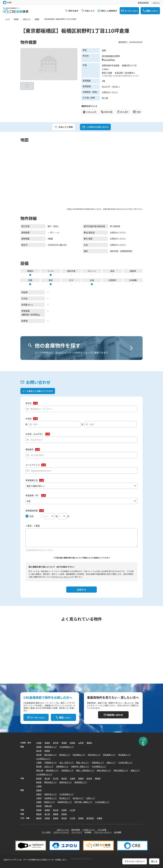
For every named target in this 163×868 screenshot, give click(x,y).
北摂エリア (91, 798)
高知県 (64, 814)
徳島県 (39, 814)
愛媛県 (56, 814)
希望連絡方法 (32, 480)
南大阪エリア (78, 798)
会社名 (29, 403)
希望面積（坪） (33, 495)
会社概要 (118, 832)
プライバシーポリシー (62, 577)
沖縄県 (99, 818)
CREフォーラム (63, 830)
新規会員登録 (143, 3)
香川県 (47, 814)
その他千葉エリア (125, 762)
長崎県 (56, 818)
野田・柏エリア (83, 762)
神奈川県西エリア (121, 770)
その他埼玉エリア (43, 759)
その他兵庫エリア (102, 802)
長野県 (81, 778)
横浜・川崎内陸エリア (85, 770)
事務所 (30, 271)
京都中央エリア (50, 794)
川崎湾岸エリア (67, 770)
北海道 (39, 743)
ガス (71, 280)
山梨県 (72, 778)
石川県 (56, 778)
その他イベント (89, 830)
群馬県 (47, 751)
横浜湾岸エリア (52, 770)
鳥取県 (39, 810)
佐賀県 (47, 818)
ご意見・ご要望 (33, 526)
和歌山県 (48, 806)
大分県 (72, 818)
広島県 (64, 810)
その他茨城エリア (66, 747)
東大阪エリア (65, 798)
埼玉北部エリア (50, 755)
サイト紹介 (46, 832)
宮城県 (64, 743)
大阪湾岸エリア (50, 798)
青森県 (47, 743)
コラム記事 (102, 830)
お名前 (29, 419)
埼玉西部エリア (79, 755)
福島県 (89, 743)
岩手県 (56, 743)
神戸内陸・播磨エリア (83, 802)
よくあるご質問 (143, 739)
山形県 (81, 743)
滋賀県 (39, 790)
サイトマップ (77, 832)
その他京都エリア (66, 794)
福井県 (64, 778)
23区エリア (49, 766)
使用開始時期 (32, 511)
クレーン (92, 271)
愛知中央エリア (66, 782)
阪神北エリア (50, 802)
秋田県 (72, 743)
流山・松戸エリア (66, 762)
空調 (30, 280)
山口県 (72, 810)
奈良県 (39, 806)
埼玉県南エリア (124, 755)
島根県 (47, 810)
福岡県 (39, 818)
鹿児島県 (90, 818)
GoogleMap (108, 60)
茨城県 (39, 747)
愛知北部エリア (50, 782)
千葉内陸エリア (98, 762)
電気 (51, 280)
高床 (112, 271)
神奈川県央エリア (104, 770)
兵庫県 (39, 802)
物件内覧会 (76, 830)
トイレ (51, 271)
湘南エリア (135, 770)
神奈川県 (40, 770)
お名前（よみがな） (35, 434)
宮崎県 (81, 818)
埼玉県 (39, 755)
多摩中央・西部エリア (80, 766)
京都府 (39, 794)
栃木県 (39, 751)
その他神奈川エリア (44, 774)
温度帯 (133, 271)
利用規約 (88, 832)
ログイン (156, 3)
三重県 (39, 786)
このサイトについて (61, 832)
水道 (92, 280)
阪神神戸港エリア (65, 802)
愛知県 (39, 782)
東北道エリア (65, 755)
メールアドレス (33, 465)
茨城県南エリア (50, 747)
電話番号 (30, 449)
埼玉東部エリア (109, 755)
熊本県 (64, 818)
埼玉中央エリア (94, 755)
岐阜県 (89, 778)
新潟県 (39, 778)
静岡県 (98, 778)
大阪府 (39, 798)
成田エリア (111, 762)
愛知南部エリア (81, 782)
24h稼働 (133, 280)
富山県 (47, 778)
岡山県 (56, 810)
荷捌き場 (71, 271)
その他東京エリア (99, 766)
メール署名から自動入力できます (38, 391)
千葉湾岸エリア (50, 762)
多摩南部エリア (62, 766)
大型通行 (112, 280)
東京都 (39, 766)
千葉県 (39, 762)
